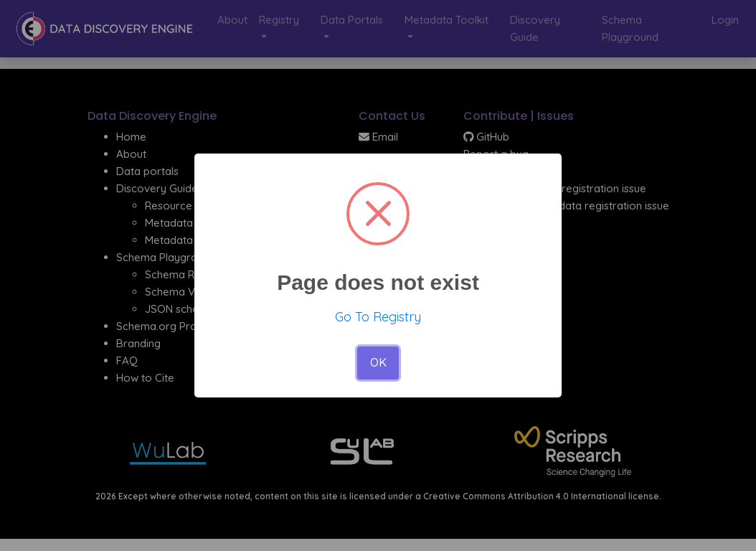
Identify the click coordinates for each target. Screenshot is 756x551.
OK (378, 362)
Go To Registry (378, 317)
